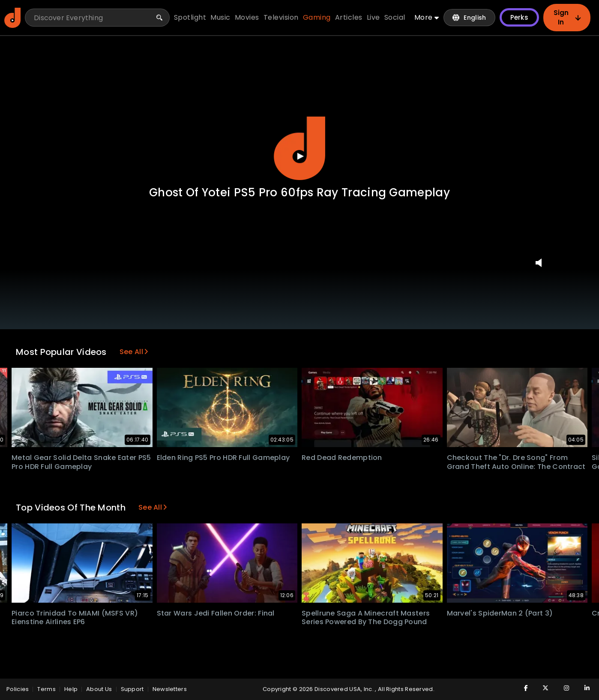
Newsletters (170, 689)
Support (132, 689)
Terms (46, 689)
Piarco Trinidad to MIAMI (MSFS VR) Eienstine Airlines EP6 (75, 618)
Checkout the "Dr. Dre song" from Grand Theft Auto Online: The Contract (516, 462)
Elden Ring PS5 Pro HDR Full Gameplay (223, 458)
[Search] (159, 18)
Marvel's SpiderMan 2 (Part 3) (500, 613)
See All (134, 352)
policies (18, 689)
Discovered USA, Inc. (345, 689)
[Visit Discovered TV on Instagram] (562, 688)
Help (71, 689)
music (220, 17)
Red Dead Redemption (342, 458)
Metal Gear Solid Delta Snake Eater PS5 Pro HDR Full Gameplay (81, 462)
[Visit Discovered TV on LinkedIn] (582, 688)
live (373, 17)
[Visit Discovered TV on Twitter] (541, 688)
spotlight (190, 17)
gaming (317, 17)
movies (247, 17)
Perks (520, 17)
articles (349, 17)
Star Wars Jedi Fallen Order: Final (216, 613)
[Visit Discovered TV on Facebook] (521, 688)
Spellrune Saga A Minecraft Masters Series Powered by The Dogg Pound (366, 618)
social (395, 17)
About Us (99, 689)
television (281, 17)
